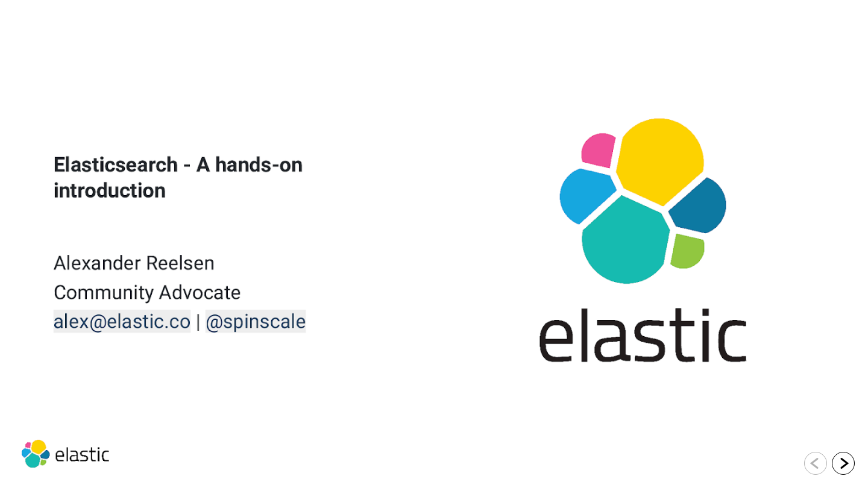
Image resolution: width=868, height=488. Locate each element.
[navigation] (829, 464)
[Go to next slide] (843, 463)
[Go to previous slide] (816, 463)
